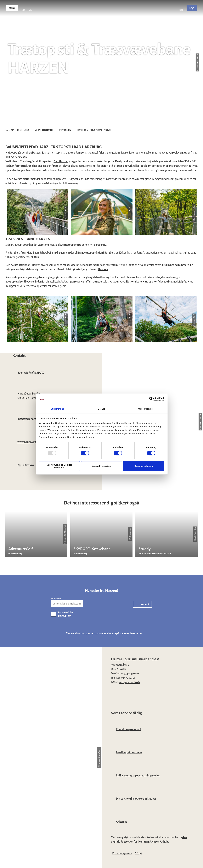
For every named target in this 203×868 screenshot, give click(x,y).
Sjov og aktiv (65, 130)
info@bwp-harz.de (28, 419)
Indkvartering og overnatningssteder (138, 776)
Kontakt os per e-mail (128, 729)
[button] (181, 8)
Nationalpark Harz (137, 282)
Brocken (103, 269)
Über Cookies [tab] (146, 409)
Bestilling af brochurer (129, 752)
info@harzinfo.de (130, 682)
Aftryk (139, 854)
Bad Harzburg (62, 161)
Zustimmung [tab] (58, 409)
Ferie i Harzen (22, 130)
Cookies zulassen (144, 466)
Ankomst (121, 822)
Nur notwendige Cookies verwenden (59, 466)
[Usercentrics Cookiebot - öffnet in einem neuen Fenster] (151, 399)
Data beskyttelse (122, 854)
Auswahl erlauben (101, 466)
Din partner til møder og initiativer (136, 799)
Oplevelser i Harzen (44, 130)
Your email (56, 599)
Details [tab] (102, 409)
